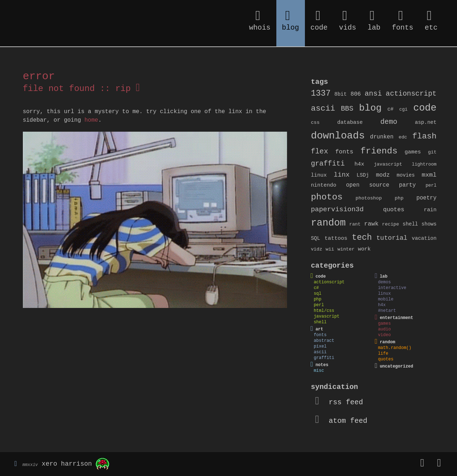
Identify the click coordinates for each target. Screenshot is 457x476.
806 (356, 94)
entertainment (397, 318)
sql (318, 294)
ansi (373, 94)
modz (383, 175)
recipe (391, 224)
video (385, 335)
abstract (324, 341)
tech (362, 237)
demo (389, 122)
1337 (321, 93)
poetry (426, 198)
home (91, 120)
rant (355, 224)
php (399, 198)
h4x (359, 164)
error (39, 76)
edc (403, 137)
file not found (59, 89)
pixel (320, 346)
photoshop (369, 198)
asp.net (426, 122)
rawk (371, 224)
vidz (317, 249)
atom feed (341, 421)
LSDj (363, 175)
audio (385, 329)
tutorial (392, 238)
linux (319, 175)
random (328, 223)
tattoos (336, 238)
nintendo (324, 185)
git (432, 152)
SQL (316, 238)
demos (385, 282)
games (413, 152)
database (350, 122)
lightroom (424, 164)
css (315, 123)
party (408, 185)
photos (327, 197)
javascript (388, 164)
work (365, 249)
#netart (387, 311)
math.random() (395, 348)
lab (384, 277)
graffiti (328, 164)
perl (431, 185)
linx (342, 175)
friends (379, 151)
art (320, 329)
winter (346, 249)
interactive (392, 288)
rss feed (339, 402)
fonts (344, 152)
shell (410, 224)
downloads (338, 136)
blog (370, 108)
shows (429, 224)
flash (425, 136)
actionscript (411, 94)
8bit (341, 94)
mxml (429, 175)
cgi (403, 109)
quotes (394, 210)
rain (430, 210)
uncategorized (397, 366)
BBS (347, 109)
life (383, 354)
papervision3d (337, 209)
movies (406, 175)
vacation (424, 238)
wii (330, 249)
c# (390, 109)
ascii (323, 108)
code (425, 108)
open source (368, 185)
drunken (382, 137)
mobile (386, 299)
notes (322, 365)
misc (319, 371)
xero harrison (67, 464)
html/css (324, 311)
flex (320, 151)
